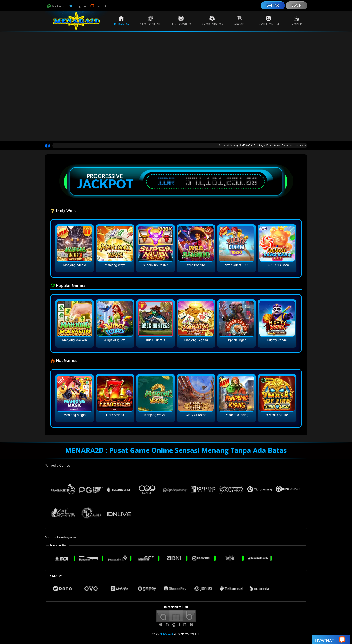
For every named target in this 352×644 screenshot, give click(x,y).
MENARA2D (166, 634)
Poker (297, 21)
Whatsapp (55, 6)
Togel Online (269, 21)
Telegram (77, 6)
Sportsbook (213, 21)
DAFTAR (273, 5)
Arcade (240, 21)
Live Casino (181, 21)
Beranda (122, 21)
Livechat (98, 6)
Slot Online (150, 21)
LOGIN (297, 5)
